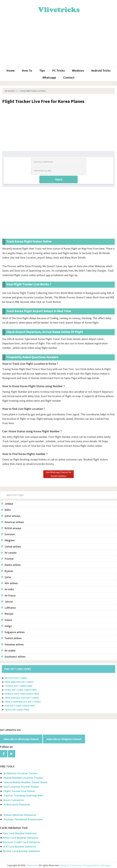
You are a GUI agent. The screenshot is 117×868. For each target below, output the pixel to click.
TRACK (59, 179)
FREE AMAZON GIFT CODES (19, 682)
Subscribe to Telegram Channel (64, 739)
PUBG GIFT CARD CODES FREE (21, 690)
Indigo (6, 626)
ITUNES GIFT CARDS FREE (19, 686)
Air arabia (8, 650)
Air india (7, 589)
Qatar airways (11, 516)
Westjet (7, 614)
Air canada (9, 553)
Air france (8, 595)
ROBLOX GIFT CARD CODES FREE (22, 694)
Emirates (8, 534)
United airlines (11, 547)
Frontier (7, 559)
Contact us (76, 865)
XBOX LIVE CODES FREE (17, 710)
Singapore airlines (13, 632)
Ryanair (7, 571)
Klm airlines (9, 583)
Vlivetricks (58, 9)
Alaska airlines (11, 565)
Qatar (6, 577)
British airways (11, 528)
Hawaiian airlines (12, 644)
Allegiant (8, 540)
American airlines (12, 522)
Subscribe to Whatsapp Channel (21, 739)
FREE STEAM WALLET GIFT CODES (23, 702)
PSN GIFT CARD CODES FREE (20, 706)
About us (64, 865)
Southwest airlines (13, 657)
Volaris (7, 620)
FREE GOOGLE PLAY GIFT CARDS (22, 698)
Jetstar (7, 602)
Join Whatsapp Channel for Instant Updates (58, 474)
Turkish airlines (11, 638)
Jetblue (7, 504)
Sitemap (105, 865)
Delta (6, 510)
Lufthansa (8, 608)
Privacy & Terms (91, 865)
